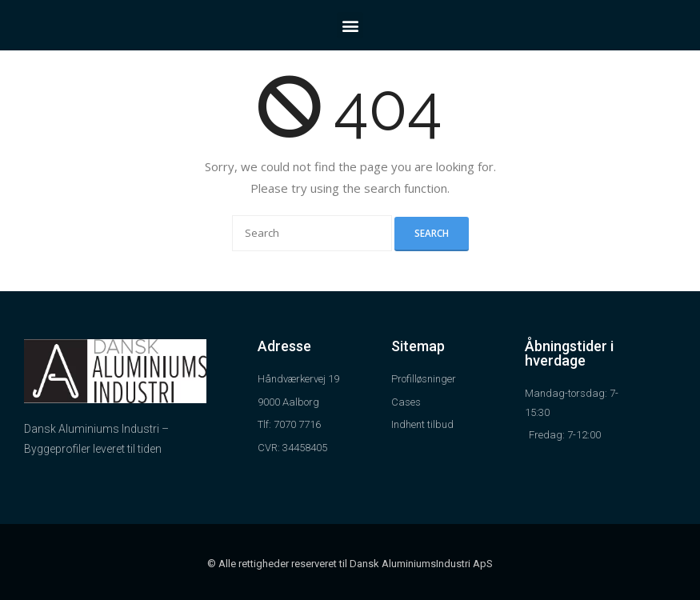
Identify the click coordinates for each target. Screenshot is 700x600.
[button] (350, 25)
